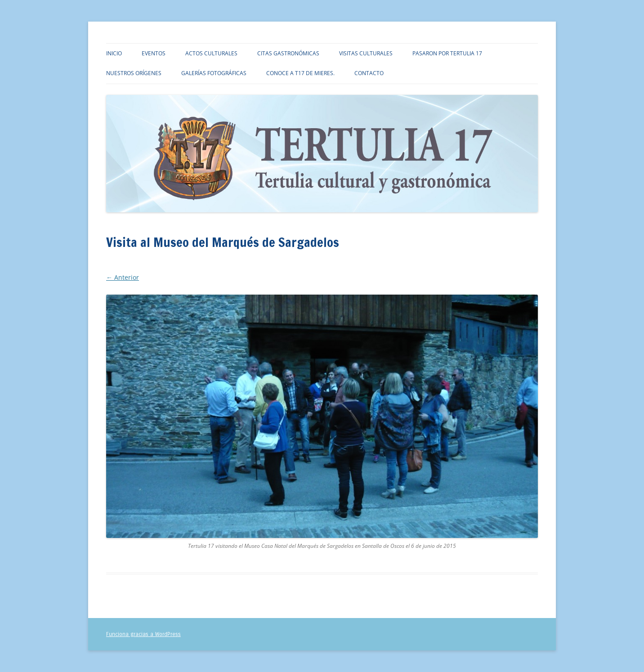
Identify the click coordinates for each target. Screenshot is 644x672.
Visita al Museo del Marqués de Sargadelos (273, 266)
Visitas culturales (366, 53)
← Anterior (123, 277)
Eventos (154, 53)
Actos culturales (211, 53)
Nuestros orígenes (134, 73)
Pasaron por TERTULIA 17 (447, 53)
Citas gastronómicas (288, 53)
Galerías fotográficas (214, 73)
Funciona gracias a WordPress (143, 634)
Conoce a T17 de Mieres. (300, 73)
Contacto (369, 73)
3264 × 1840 (191, 266)
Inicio (114, 53)
